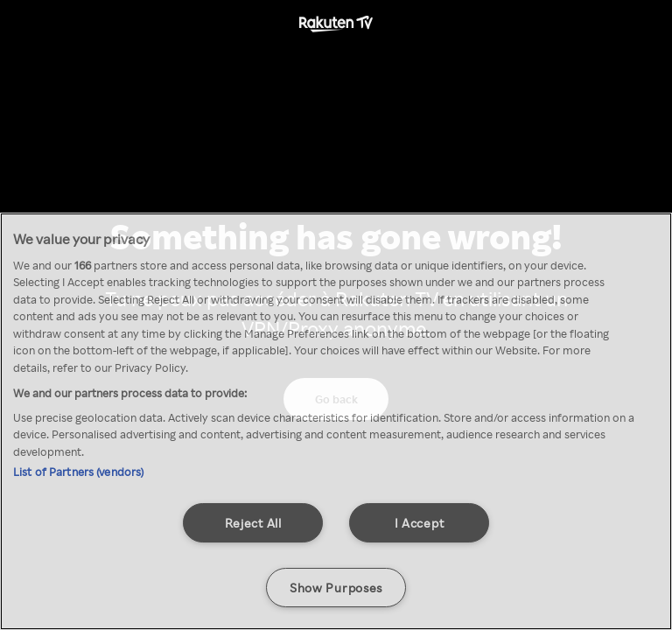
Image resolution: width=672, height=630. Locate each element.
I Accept (420, 522)
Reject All (253, 522)
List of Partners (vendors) (78, 472)
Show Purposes (336, 587)
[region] (336, 421)
